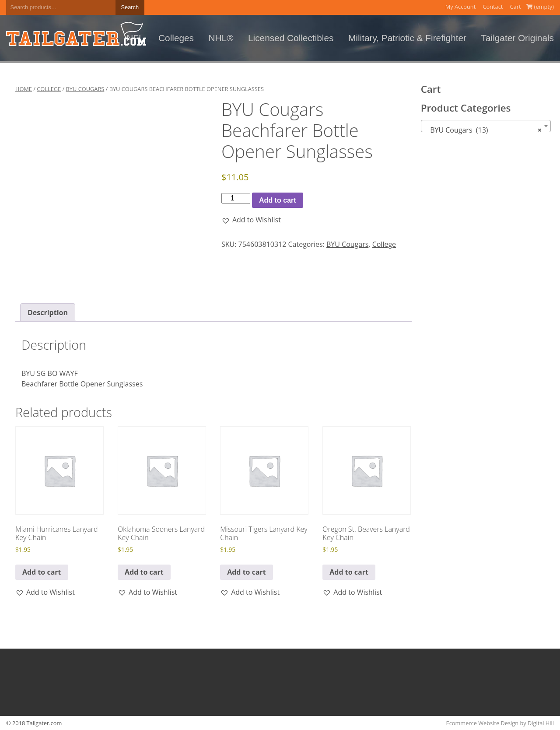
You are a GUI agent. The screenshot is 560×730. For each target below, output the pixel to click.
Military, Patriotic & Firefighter (407, 38)
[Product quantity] (236, 198)
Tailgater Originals (518, 38)
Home (24, 89)
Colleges (176, 38)
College (49, 89)
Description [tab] (48, 312)
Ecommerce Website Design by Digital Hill (500, 723)
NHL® (221, 38)
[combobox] (486, 126)
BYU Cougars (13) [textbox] (483, 130)
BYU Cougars (85, 89)
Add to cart (277, 200)
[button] (251, 220)
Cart (516, 7)
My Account (461, 7)
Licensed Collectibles (291, 38)
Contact (493, 7)
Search (130, 7)
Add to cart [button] (42, 572)
